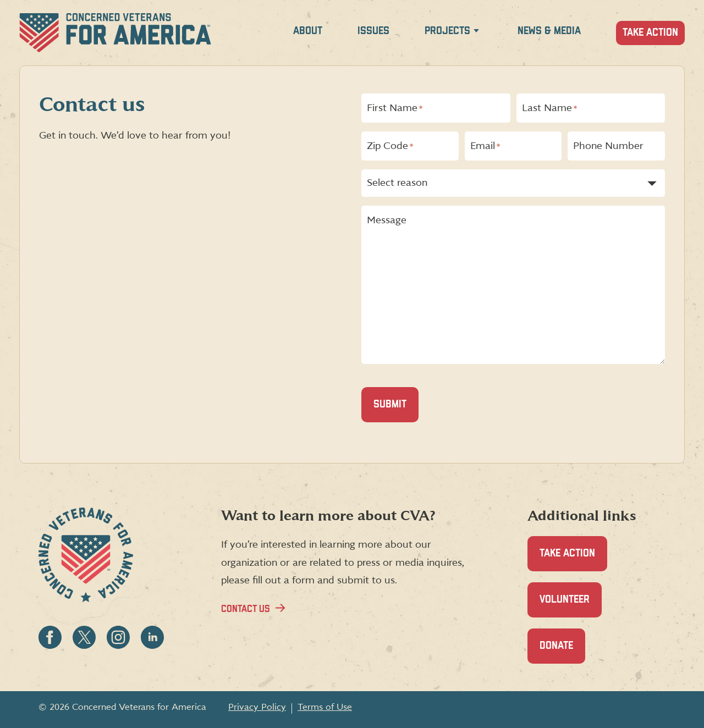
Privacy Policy (257, 707)
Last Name (549, 108)
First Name (395, 108)
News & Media (549, 31)
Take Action (650, 33)
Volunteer (571, 606)
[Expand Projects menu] (476, 33)
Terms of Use (325, 707)
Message (387, 220)
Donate (562, 652)
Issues (373, 31)
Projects (447, 31)
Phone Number (608, 146)
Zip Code (390, 146)
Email (485, 146)
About (308, 31)
